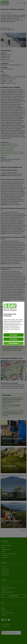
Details (5, 331)
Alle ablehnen (13, 339)
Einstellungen (14, 335)
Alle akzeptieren (14, 343)
